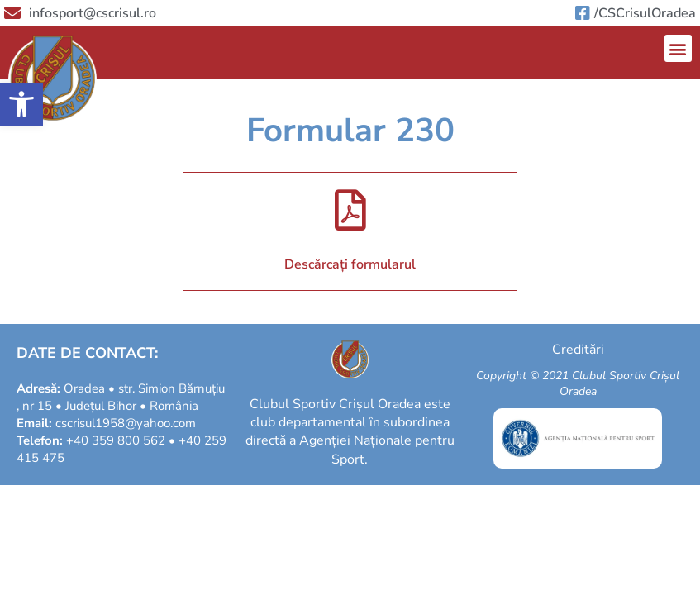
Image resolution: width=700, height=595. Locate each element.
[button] (21, 104)
